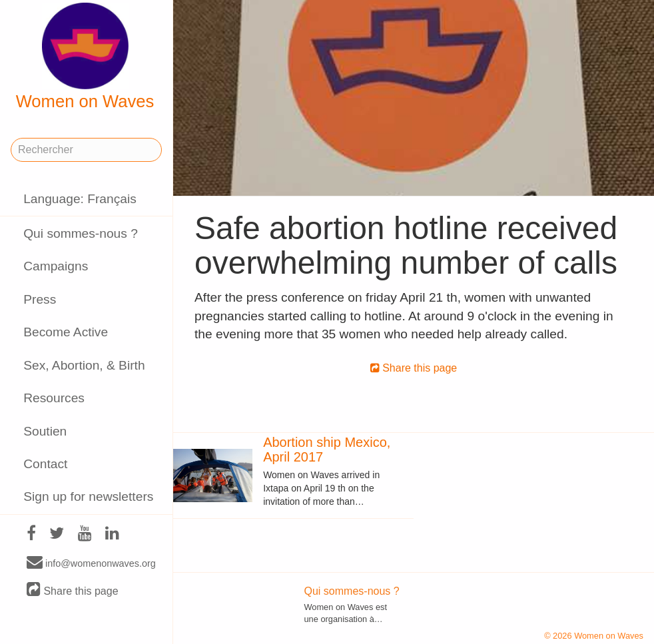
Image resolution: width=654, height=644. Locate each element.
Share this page (73, 590)
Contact (45, 464)
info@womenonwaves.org (91, 563)
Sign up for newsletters (88, 496)
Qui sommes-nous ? (81, 233)
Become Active (66, 332)
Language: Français (80, 199)
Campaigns (56, 266)
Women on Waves (85, 57)
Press (40, 299)
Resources (54, 398)
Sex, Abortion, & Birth (84, 365)
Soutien (45, 431)
